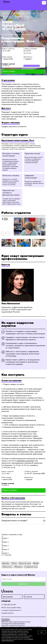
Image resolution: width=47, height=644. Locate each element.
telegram (6, 601)
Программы (8, 597)
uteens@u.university (25, 461)
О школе (28, 597)
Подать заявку (9, 72)
